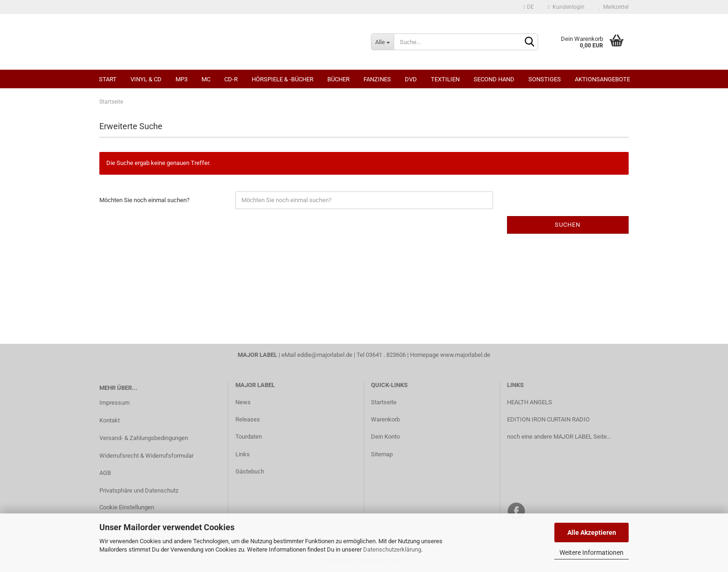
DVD (411, 79)
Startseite (384, 402)
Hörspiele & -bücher (283, 79)
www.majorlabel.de (465, 355)
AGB (105, 473)
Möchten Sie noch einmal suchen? (144, 200)
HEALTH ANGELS (530, 402)
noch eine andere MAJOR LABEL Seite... (559, 437)
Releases (248, 419)
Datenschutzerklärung (392, 549)
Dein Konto (385, 437)
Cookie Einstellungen (127, 507)
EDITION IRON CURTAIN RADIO (548, 419)
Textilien (445, 79)
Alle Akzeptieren (592, 533)
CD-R (231, 79)
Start (108, 79)
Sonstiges (545, 79)
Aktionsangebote (602, 79)
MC (206, 79)
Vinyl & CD (146, 79)
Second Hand (494, 79)
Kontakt (110, 420)
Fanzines (377, 79)
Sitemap (382, 454)
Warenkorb (385, 419)
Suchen (568, 225)
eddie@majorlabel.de (325, 355)
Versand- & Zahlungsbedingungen (144, 438)
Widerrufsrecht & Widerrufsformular (146, 456)
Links (243, 454)
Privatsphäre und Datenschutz (139, 490)
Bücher (338, 79)
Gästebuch (250, 471)
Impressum (114, 403)
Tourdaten (249, 437)
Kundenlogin (566, 7)
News (243, 402)
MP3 (182, 79)
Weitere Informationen (591, 552)
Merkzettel (614, 7)
